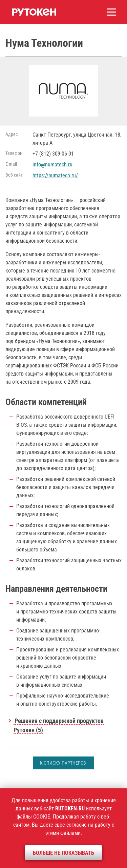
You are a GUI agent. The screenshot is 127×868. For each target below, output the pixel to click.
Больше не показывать (63, 853)
